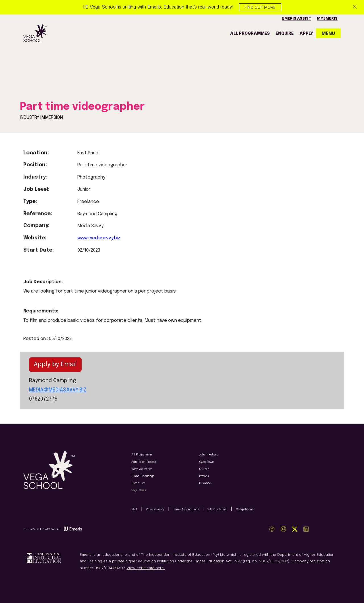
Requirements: (41, 311)
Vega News (139, 490)
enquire (285, 33)
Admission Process (144, 462)
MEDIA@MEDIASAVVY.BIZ (58, 390)
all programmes (250, 33)
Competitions (245, 509)
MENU (328, 34)
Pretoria (204, 476)
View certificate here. (146, 568)
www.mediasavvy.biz (99, 238)
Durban (204, 469)
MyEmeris (327, 18)
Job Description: (43, 282)
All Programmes (142, 454)
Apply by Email (55, 364)
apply (306, 33)
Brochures (138, 483)
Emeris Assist (297, 18)
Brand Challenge (143, 476)
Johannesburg (209, 454)
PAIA (135, 509)
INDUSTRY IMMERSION (41, 118)
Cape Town (207, 462)
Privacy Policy (155, 509)
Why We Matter (142, 469)
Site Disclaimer (217, 509)
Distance (205, 483)
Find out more (260, 7)
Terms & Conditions (186, 509)
